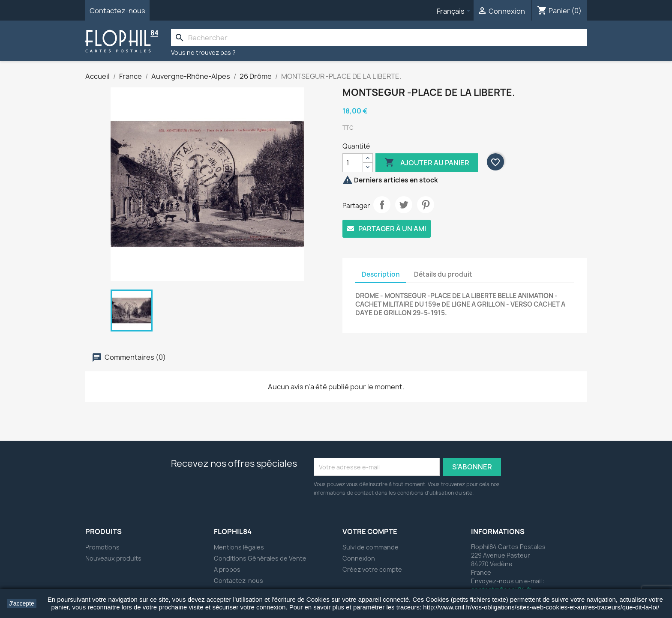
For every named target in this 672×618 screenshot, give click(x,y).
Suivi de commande (370, 547)
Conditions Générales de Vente (260, 558)
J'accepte (22, 603)
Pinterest (426, 205)
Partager (382, 205)
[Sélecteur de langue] (455, 12)
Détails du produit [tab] (443, 274)
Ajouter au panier (427, 163)
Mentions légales (239, 547)
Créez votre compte (372, 569)
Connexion (359, 558)
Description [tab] (381, 274)
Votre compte (370, 531)
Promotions (102, 547)
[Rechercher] (379, 38)
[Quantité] (353, 163)
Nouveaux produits (113, 558)
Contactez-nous (117, 11)
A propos (227, 569)
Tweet (404, 205)
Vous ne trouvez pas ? (203, 52)
